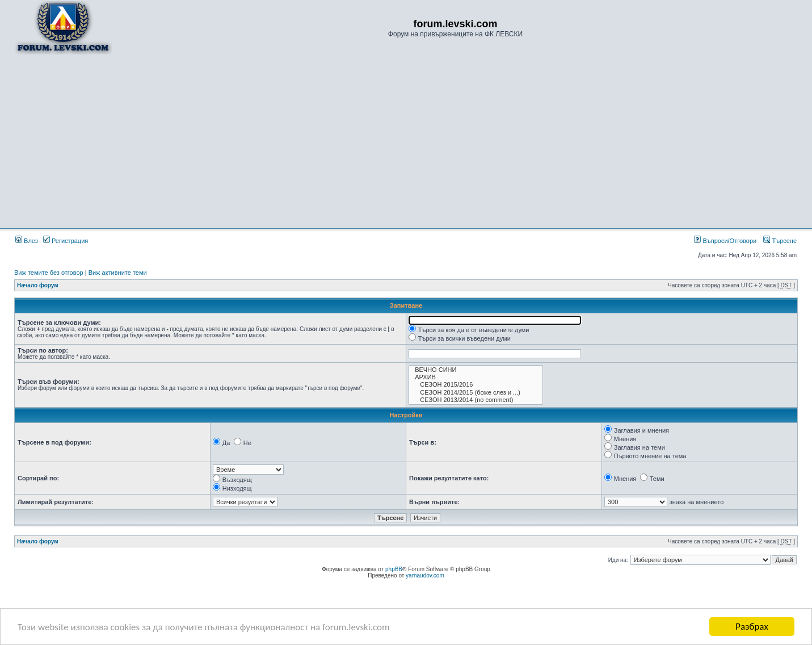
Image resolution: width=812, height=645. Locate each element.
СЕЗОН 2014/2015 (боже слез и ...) (476, 393)
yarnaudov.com (425, 575)
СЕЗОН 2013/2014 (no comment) (476, 400)
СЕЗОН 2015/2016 (476, 385)
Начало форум (38, 285)
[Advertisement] (406, 141)
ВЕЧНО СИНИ (476, 370)
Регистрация (66, 241)
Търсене (780, 241)
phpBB (394, 569)
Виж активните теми (118, 273)
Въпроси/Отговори (725, 241)
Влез (27, 241)
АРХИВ (476, 377)
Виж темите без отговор (49, 273)
